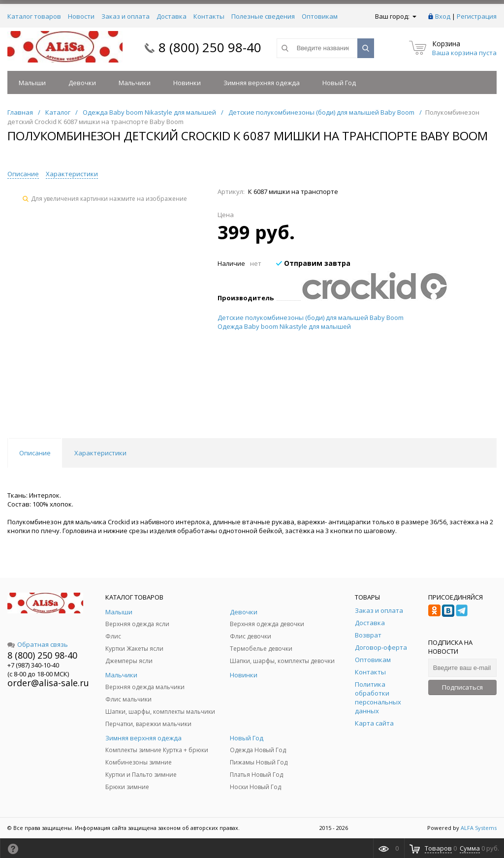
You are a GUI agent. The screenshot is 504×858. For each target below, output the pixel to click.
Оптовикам (320, 16)
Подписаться (462, 687)
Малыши (32, 83)
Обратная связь (38, 644)
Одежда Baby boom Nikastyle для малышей (284, 326)
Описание (23, 174)
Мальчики (135, 83)
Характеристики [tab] (100, 453)
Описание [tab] (35, 453)
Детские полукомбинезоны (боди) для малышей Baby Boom (311, 318)
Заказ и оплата (126, 16)
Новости (81, 16)
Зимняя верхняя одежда (262, 83)
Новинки (187, 83)
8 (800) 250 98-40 (210, 47)
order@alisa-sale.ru (48, 683)
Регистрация (477, 16)
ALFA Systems (479, 828)
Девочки (82, 83)
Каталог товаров (34, 16)
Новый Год (339, 83)
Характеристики (72, 174)
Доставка (172, 16)
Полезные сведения (263, 16)
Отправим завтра (313, 263)
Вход (443, 16)
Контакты (209, 16)
